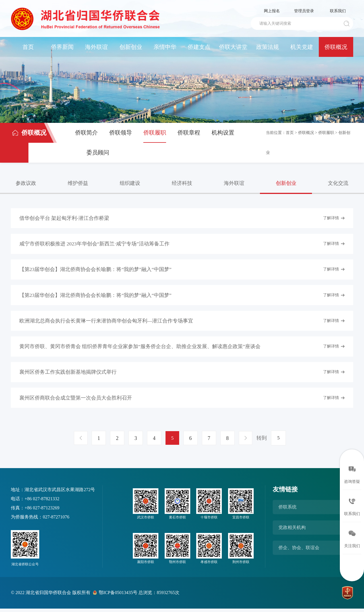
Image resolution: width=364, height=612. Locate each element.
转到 (263, 441)
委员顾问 (98, 152)
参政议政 (26, 183)
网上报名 (272, 11)
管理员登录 (304, 11)
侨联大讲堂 (233, 47)
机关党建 (302, 47)
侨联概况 (336, 47)
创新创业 (131, 47)
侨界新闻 (62, 47)
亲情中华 (165, 47)
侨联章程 (189, 133)
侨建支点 (199, 47)
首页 (28, 47)
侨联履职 (155, 133)
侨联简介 (86, 133)
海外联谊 (96, 47)
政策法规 (268, 47)
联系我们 (338, 11)
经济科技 (182, 183)
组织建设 (130, 183)
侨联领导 (121, 133)
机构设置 (223, 133)
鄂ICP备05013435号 (118, 596)
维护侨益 (78, 183)
